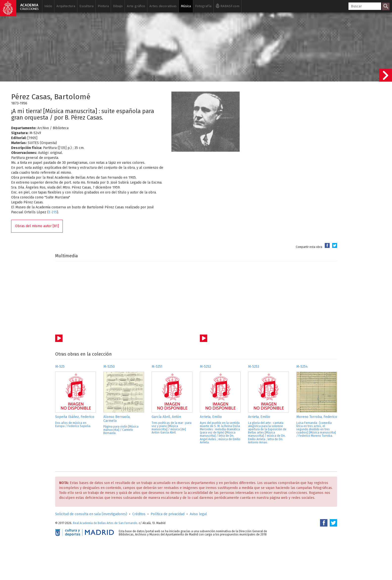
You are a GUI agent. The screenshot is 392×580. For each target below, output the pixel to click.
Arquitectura (66, 6)
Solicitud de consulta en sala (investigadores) (91, 514)
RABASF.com (228, 6)
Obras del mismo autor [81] (37, 226)
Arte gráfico (136, 6)
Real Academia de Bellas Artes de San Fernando (105, 523)
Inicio (48, 6)
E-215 (53, 212)
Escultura (86, 6)
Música (186, 6)
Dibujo (118, 6)
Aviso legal (198, 514)
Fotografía (203, 6)
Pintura (103, 6)
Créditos (139, 514)
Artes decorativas (163, 6)
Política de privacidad (168, 514)
